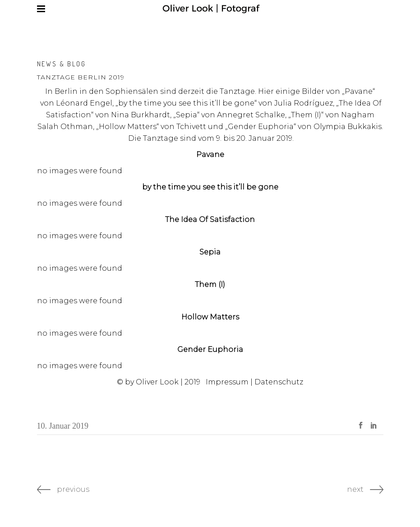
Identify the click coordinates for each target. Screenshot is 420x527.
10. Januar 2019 (63, 426)
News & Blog (62, 64)
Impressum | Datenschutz (254, 382)
